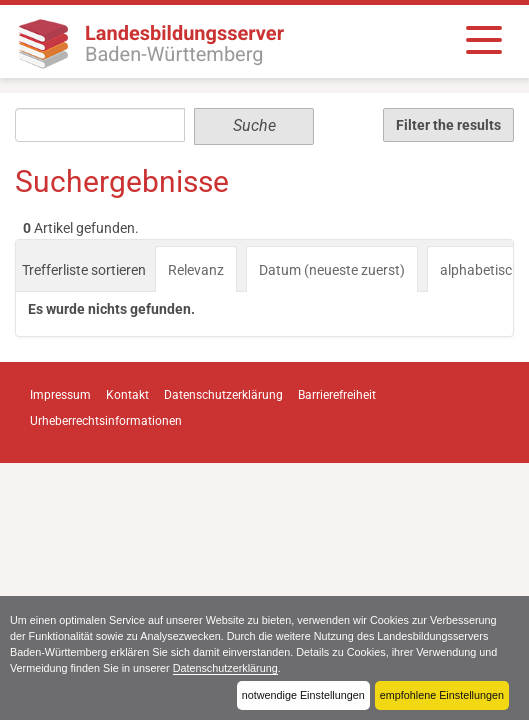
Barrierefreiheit (337, 395)
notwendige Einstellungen (303, 695)
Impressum (60, 395)
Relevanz (196, 270)
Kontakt (127, 395)
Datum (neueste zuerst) (332, 270)
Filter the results (448, 125)
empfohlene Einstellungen (442, 695)
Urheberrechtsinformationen (106, 421)
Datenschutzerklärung (225, 668)
